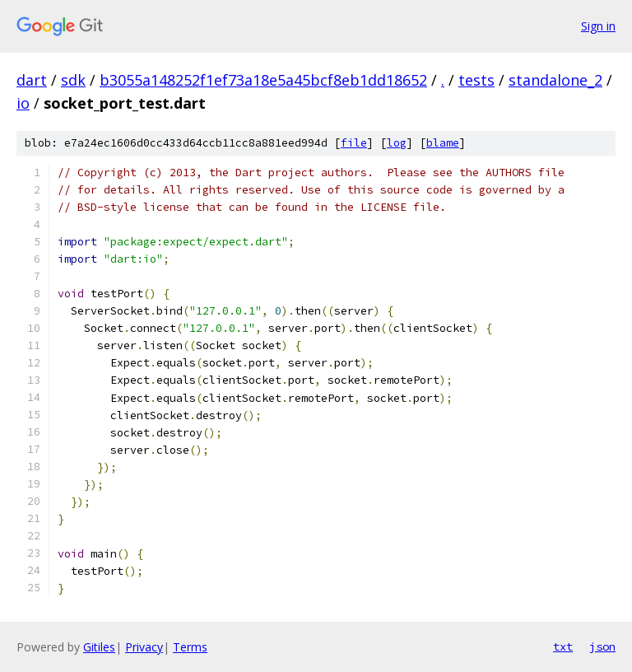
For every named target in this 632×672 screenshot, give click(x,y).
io (23, 103)
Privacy (144, 647)
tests (476, 80)
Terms (190, 647)
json (602, 646)
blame (443, 143)
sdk (73, 80)
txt (563, 646)
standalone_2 (555, 80)
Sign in (598, 26)
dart (32, 80)
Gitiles (99, 647)
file (354, 143)
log (397, 143)
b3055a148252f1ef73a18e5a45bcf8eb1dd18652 (263, 80)
